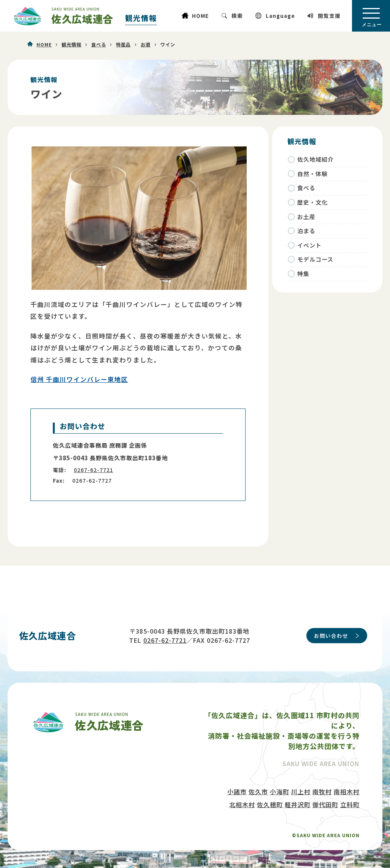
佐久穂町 (270, 804)
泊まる (306, 231)
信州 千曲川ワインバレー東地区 (79, 379)
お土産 (306, 217)
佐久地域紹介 (315, 159)
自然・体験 (312, 174)
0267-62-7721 (94, 470)
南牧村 (322, 792)
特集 (303, 274)
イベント (309, 245)
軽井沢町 (298, 804)
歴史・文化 (312, 202)
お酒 (146, 45)
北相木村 (242, 804)
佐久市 (258, 792)
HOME (200, 16)
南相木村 (347, 792)
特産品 (123, 45)
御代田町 (325, 804)
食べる (99, 45)
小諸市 (237, 792)
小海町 (280, 792)
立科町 (350, 804)
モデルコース (315, 259)
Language (280, 16)
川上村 (301, 792)
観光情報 (141, 18)
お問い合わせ (331, 636)
